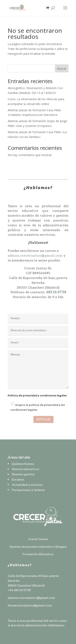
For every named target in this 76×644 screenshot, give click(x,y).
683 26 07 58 (56, 292)
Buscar (62, 68)
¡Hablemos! (56, 625)
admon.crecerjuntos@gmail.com (35, 256)
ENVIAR (43, 419)
